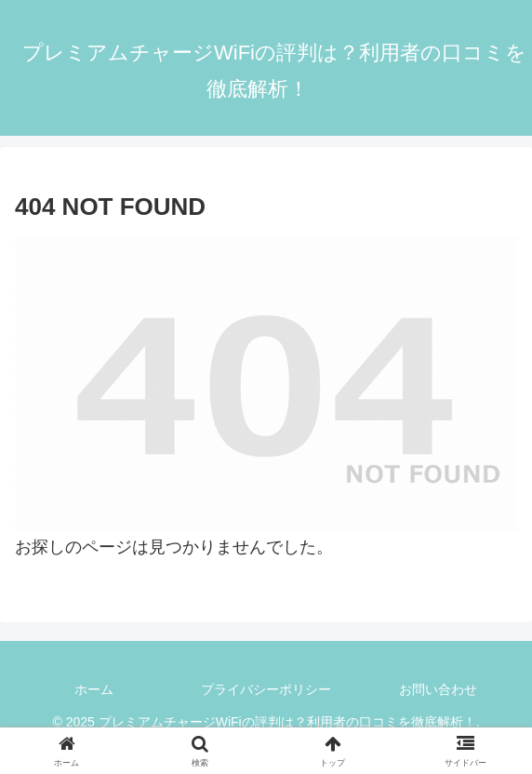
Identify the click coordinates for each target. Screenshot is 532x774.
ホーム (94, 689)
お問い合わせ (438, 689)
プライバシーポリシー (266, 689)
